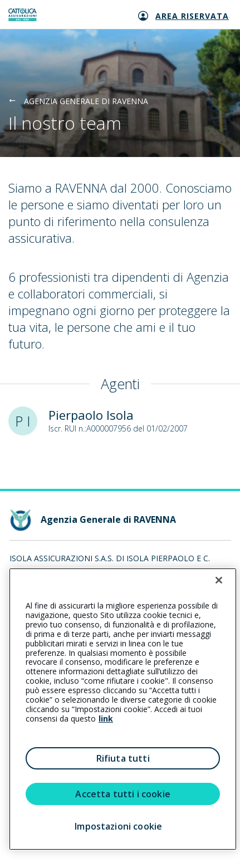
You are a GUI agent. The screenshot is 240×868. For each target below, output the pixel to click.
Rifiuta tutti (123, 758)
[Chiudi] (219, 580)
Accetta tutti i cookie (123, 794)
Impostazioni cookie (118, 826)
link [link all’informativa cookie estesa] (106, 719)
